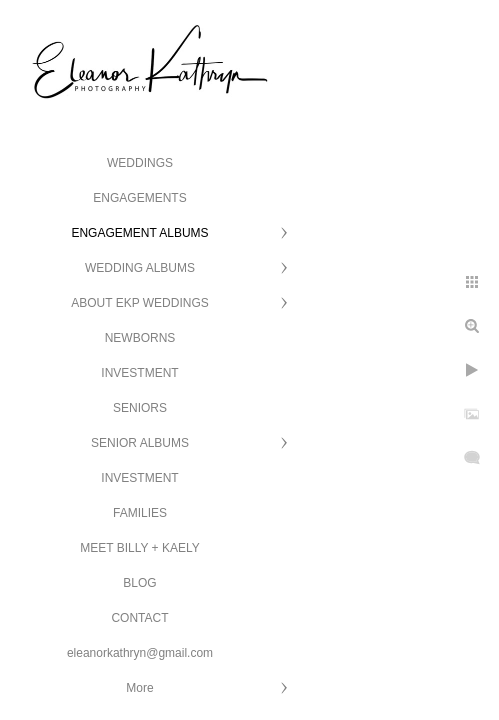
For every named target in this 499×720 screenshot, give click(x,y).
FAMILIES (140, 513)
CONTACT (139, 618)
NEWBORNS (140, 338)
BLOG (139, 583)
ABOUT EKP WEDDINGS (140, 303)
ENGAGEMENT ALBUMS (139, 233)
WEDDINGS (140, 163)
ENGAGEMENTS (139, 198)
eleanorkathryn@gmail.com (140, 653)
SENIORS (140, 408)
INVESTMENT (139, 373)
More (139, 688)
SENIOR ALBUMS (140, 443)
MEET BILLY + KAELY (140, 548)
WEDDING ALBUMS (140, 268)
